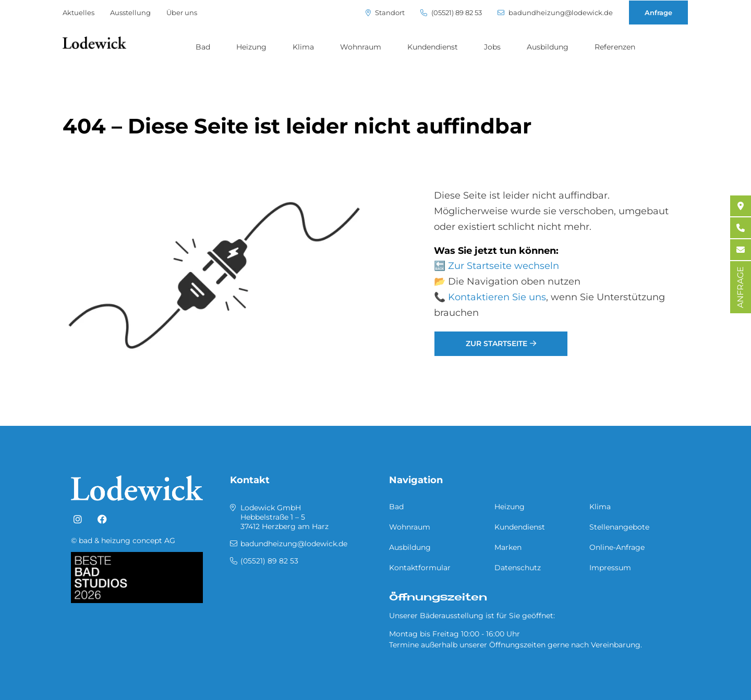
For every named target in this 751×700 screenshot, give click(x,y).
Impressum (610, 568)
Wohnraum (361, 47)
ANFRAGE (740, 287)
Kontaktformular (420, 568)
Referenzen (615, 47)
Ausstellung (130, 13)
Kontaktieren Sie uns (497, 297)
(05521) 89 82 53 (451, 13)
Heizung (251, 47)
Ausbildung (548, 47)
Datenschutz (518, 568)
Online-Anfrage (617, 547)
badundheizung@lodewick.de (555, 13)
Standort (385, 13)
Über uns (182, 13)
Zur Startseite (496, 343)
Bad (203, 47)
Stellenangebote (619, 527)
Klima (303, 47)
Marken (508, 547)
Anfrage (658, 13)
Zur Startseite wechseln (504, 266)
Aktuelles (78, 13)
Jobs (492, 47)
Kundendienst (433, 47)
